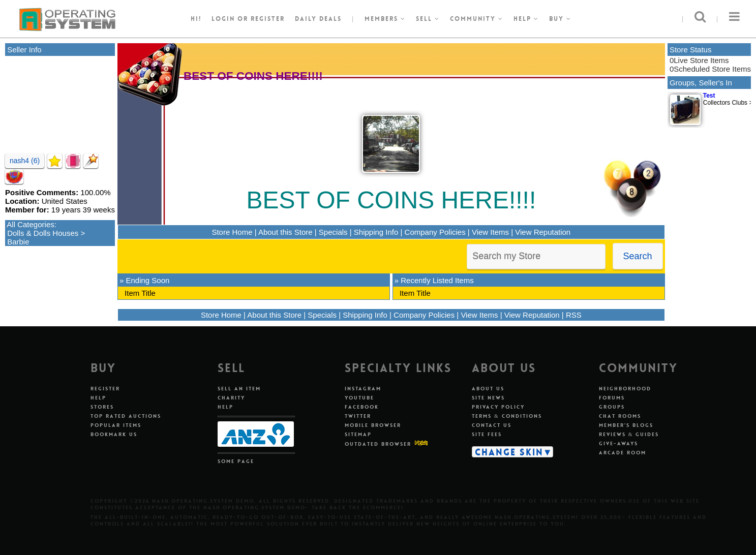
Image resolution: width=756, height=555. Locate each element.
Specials (333, 232)
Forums (612, 398)
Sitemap (358, 434)
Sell (428, 19)
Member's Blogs (626, 425)
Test (709, 96)
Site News (488, 398)
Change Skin (509, 452)
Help (526, 19)
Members (385, 19)
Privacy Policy (498, 407)
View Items (490, 232)
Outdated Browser (378, 444)
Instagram (363, 389)
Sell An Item (239, 389)
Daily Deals (318, 19)
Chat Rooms (620, 416)
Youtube (359, 398)
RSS (574, 315)
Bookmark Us (114, 434)
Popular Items (116, 425)
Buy (560, 19)
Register (105, 389)
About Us (488, 389)
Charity (231, 398)
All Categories (30, 224)
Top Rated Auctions (126, 416)
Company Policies (435, 232)
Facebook (362, 407)
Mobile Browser (373, 425)
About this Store (285, 232)
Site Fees (487, 434)
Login (223, 19)
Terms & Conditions (507, 416)
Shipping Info (376, 232)
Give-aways (618, 443)
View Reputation (543, 232)
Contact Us (492, 425)
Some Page (236, 461)
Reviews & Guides (629, 434)
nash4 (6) (25, 161)
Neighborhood (625, 389)
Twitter (358, 416)
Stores (102, 407)
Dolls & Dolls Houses (43, 233)
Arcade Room (623, 453)
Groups (612, 407)
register (268, 19)
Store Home (232, 232)
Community (477, 19)
